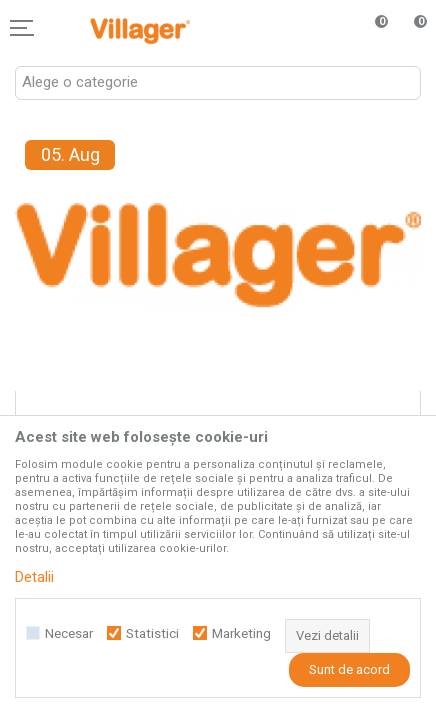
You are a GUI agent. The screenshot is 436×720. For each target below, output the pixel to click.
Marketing (241, 633)
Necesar (69, 633)
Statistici (152, 633)
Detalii (34, 577)
